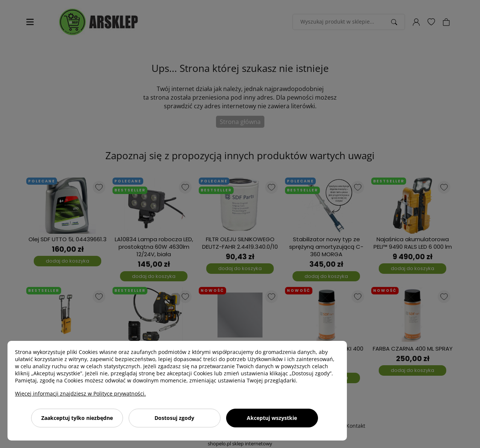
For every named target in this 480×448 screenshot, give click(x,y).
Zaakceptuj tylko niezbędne (77, 418)
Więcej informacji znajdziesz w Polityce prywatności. (80, 393)
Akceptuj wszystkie (272, 418)
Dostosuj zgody (174, 418)
